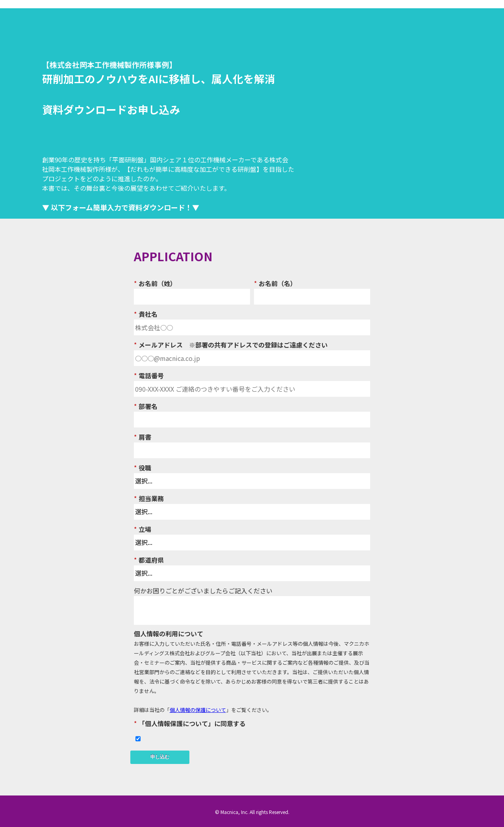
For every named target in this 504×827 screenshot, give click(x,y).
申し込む (160, 757)
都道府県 (149, 559)
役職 (143, 467)
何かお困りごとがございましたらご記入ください (203, 590)
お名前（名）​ (275, 283)
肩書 (143, 437)
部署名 (146, 406)
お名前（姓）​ (155, 283)
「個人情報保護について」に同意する (190, 723)
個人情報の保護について (198, 710)
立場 (143, 529)
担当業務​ (149, 498)
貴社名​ (146, 314)
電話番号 (149, 375)
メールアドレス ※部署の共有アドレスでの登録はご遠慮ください (231, 344)
